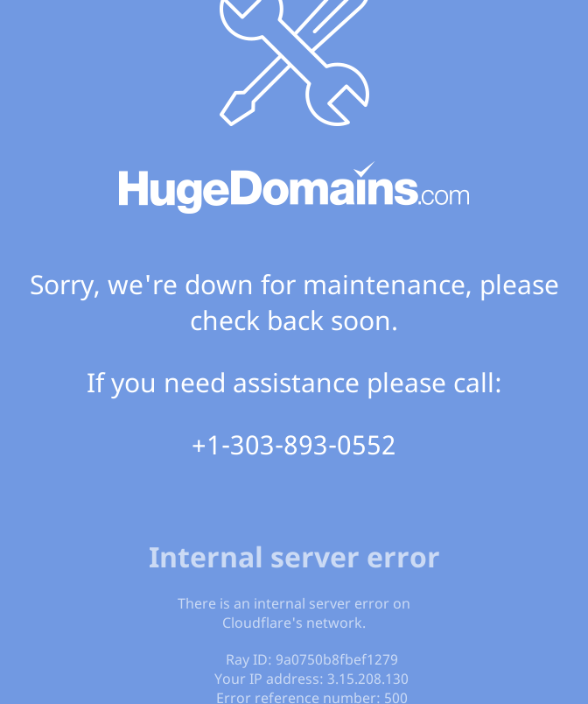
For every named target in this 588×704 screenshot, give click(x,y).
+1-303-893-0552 (294, 444)
